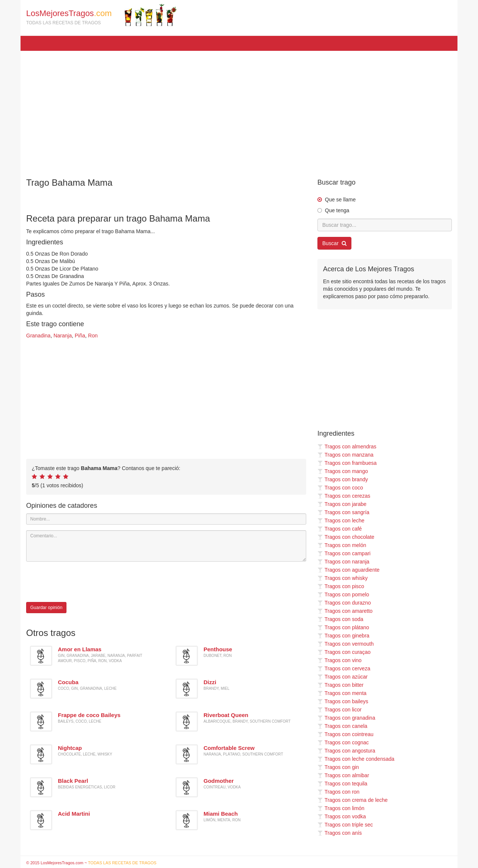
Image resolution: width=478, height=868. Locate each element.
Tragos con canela (342, 726)
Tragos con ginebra (343, 636)
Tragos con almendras (347, 447)
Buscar (334, 243)
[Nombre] (166, 519)
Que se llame (340, 200)
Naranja (63, 336)
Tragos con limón (341, 808)
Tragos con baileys (343, 701)
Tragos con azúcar (342, 677)
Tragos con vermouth (346, 644)
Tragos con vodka (342, 816)
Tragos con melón (342, 545)
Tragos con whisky (342, 578)
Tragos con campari (344, 553)
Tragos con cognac (343, 742)
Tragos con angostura (346, 751)
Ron (93, 336)
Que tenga (337, 210)
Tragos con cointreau (345, 734)
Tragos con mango (343, 471)
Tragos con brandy (343, 479)
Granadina (38, 336)
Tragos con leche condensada (356, 759)
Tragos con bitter (341, 685)
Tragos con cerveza (344, 668)
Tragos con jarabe (342, 504)
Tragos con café (340, 529)
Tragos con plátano (343, 627)
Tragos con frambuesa (347, 463)
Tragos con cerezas (344, 496)
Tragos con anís (340, 833)
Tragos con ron (339, 792)
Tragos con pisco (341, 586)
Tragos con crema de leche (353, 800)
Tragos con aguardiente (348, 570)
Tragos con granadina (346, 718)
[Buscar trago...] (385, 225)
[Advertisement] (239, 111)
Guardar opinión (46, 608)
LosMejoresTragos (102, 15)
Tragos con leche (341, 521)
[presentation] (83, 582)
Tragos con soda (340, 619)
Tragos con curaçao (344, 652)
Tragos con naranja (343, 562)
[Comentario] (166, 546)
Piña (80, 336)
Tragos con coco (340, 488)
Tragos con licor (339, 710)
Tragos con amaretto (345, 611)
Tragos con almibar (343, 775)
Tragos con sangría (343, 512)
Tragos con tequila (342, 784)
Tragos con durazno (344, 603)
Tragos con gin (338, 767)
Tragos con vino (339, 660)
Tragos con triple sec (345, 825)
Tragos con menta (342, 693)
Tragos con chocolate (346, 537)
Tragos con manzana (345, 455)
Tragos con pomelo (343, 594)
